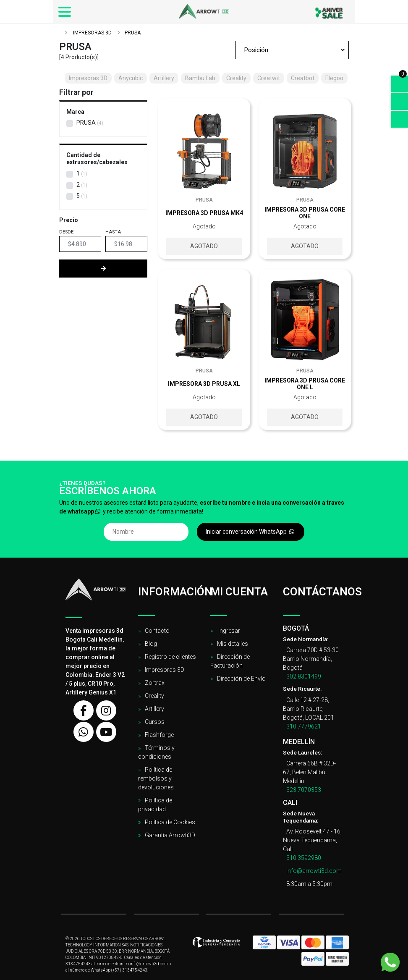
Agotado (204, 246)
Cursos (155, 722)
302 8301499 (304, 676)
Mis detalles (233, 644)
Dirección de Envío (241, 679)
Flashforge (159, 735)
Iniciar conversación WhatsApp (251, 532)
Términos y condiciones (156, 752)
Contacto (157, 631)
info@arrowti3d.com (314, 871)
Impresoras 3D (92, 33)
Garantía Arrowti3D (170, 835)
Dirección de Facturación (230, 661)
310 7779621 (304, 726)
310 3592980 (304, 858)
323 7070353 (304, 790)
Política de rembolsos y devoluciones (156, 778)
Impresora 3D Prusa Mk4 (204, 213)
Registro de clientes (170, 657)
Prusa (86, 123)
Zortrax (155, 683)
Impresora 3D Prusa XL (204, 384)
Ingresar (229, 631)
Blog (151, 644)
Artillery (154, 709)
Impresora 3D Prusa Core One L (305, 384)
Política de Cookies (170, 822)
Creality (154, 696)
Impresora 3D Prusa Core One (305, 213)
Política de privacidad (155, 805)
